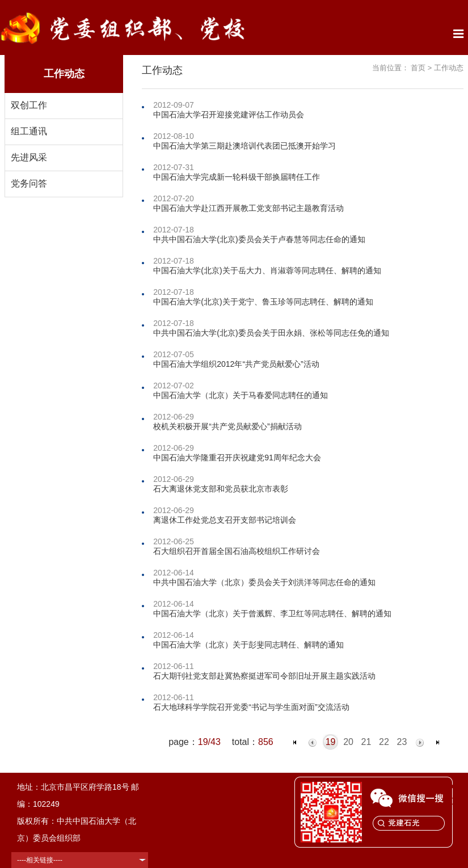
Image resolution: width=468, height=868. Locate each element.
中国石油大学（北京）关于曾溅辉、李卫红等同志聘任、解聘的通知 (272, 613)
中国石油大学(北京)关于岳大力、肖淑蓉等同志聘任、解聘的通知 (267, 270)
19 (331, 742)
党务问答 (29, 183)
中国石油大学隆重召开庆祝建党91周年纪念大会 (237, 458)
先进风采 (29, 157)
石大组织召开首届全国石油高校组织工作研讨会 (237, 551)
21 (366, 742)
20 (348, 742)
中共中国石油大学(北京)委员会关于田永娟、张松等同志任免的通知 (271, 333)
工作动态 (449, 68)
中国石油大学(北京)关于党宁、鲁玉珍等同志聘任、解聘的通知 (263, 302)
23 (402, 742)
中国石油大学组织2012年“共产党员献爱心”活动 (236, 364)
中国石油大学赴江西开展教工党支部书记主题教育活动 (248, 208)
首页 (418, 68)
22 (384, 742)
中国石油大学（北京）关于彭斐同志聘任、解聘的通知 (248, 645)
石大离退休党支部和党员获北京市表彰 (221, 489)
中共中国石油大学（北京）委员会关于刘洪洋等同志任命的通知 (264, 582)
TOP (453, 795)
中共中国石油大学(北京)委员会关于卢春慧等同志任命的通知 (259, 239)
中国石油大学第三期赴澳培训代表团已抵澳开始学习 (244, 146)
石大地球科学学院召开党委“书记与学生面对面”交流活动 (251, 707)
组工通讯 (29, 131)
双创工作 (29, 105)
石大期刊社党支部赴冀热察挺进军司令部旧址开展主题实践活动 (264, 676)
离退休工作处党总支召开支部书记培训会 (225, 520)
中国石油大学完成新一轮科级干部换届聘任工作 (237, 177)
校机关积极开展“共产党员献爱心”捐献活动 (227, 426)
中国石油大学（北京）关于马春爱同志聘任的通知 (241, 395)
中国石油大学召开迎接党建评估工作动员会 (229, 115)
